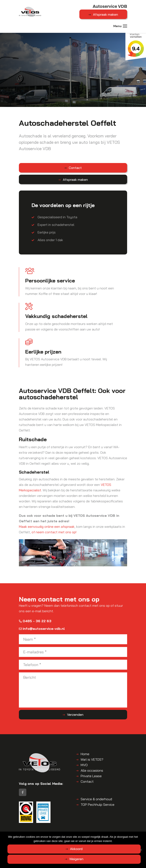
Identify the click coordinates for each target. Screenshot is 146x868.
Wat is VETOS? (92, 759)
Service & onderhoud (96, 799)
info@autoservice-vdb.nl (42, 629)
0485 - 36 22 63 (35, 621)
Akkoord (76, 849)
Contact (75, 168)
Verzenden (75, 715)
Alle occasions (92, 770)
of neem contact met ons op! (54, 532)
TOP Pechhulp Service (98, 805)
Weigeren (76, 859)
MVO (84, 765)
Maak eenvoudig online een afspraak (47, 527)
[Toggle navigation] (125, 26)
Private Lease (91, 776)
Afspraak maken (105, 14)
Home (85, 754)
